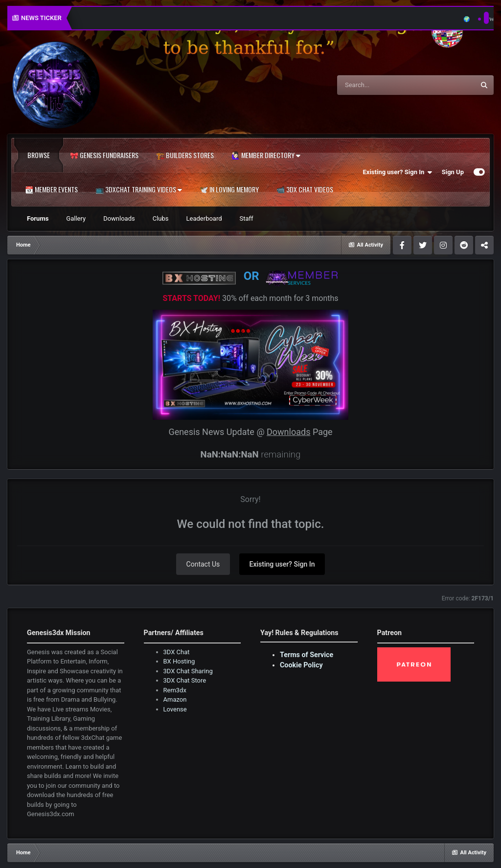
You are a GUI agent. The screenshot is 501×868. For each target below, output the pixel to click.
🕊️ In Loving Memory (229, 189)
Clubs (161, 218)
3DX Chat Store (185, 680)
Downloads (119, 218)
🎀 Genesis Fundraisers (104, 155)
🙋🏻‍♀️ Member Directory (266, 155)
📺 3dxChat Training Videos (139, 189)
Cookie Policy (301, 665)
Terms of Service (307, 655)
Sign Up (453, 172)
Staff (247, 218)
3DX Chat (177, 652)
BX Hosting (179, 661)
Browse (39, 155)
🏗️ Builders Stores (185, 155)
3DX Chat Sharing (188, 671)
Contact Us (203, 564)
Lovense (175, 709)
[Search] (381, 85)
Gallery (76, 218)
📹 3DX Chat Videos (305, 189)
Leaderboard (204, 218)
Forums (38, 218)
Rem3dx (175, 690)
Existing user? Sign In (398, 172)
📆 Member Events (51, 189)
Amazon (175, 699)
